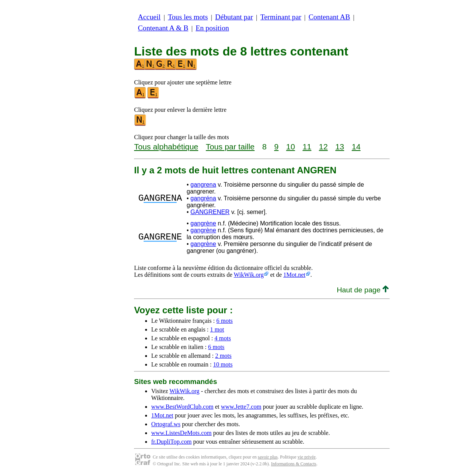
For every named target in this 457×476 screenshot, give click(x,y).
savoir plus (268, 457)
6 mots (224, 321)
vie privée (307, 457)
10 (290, 147)
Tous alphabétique (166, 147)
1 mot (217, 329)
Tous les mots (188, 17)
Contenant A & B (163, 28)
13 (340, 147)
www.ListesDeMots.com (181, 433)
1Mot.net (294, 275)
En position (212, 28)
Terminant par (281, 17)
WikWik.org (249, 275)
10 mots (223, 364)
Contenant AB (329, 17)
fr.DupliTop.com (171, 442)
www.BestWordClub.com (182, 407)
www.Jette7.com (241, 407)
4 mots (223, 338)
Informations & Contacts (293, 464)
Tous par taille (230, 147)
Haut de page (363, 290)
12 (323, 147)
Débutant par (234, 17)
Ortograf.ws (166, 424)
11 (307, 147)
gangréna (203, 198)
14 (356, 147)
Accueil (149, 17)
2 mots (223, 356)
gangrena (203, 185)
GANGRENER (210, 212)
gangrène (203, 223)
